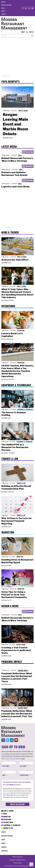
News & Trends (23, 110)
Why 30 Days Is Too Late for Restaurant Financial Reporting (17, 521)
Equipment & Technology (25, 409)
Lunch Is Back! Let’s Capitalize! (12, 335)
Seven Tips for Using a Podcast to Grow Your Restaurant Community (14, 595)
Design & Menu (21, 644)
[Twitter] (26, 8)
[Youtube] (32, 8)
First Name (6, 766)
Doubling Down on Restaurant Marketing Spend (17, 561)
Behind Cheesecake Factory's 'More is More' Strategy (17, 160)
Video (20, 155)
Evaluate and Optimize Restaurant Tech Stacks (14, 174)
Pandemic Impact (23, 670)
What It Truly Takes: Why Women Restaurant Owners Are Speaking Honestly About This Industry (17, 293)
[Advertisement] (17, 58)
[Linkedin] (29, 8)
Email (4, 775)
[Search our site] (16, 36)
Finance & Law (21, 483)
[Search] (32, 36)
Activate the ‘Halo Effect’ (15, 260)
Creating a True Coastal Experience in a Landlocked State (16, 650)
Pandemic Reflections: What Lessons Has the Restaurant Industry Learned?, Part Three (17, 677)
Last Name (23, 766)
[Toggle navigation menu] (31, 864)
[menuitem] (3, 2)
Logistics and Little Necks (16, 187)
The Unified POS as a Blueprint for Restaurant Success (15, 447)
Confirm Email (24, 775)
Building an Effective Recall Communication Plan (16, 487)
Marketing (20, 557)
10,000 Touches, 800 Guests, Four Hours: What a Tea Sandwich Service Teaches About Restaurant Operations (17, 371)
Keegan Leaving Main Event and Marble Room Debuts (15, 124)
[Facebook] (23, 8)
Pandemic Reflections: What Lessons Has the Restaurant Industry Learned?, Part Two (17, 714)
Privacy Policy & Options (12, 759)
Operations (21, 330)
